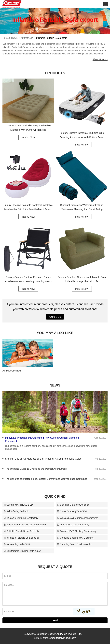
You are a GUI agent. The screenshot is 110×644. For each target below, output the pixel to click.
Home (6, 38)
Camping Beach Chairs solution (75, 545)
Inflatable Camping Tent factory (21, 518)
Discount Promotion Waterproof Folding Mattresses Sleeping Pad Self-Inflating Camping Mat (82, 208)
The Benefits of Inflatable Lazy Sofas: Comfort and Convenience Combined (46, 479)
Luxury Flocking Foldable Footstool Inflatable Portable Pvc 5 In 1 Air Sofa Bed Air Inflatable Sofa (28, 208)
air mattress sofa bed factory (73, 525)
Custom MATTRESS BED (18, 505)
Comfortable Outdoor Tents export (22, 551)
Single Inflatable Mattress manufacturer (25, 525)
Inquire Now (28, 137)
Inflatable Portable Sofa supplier (21, 538)
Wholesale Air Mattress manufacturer (77, 518)
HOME (15, 38)
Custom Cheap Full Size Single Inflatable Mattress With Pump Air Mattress (28, 128)
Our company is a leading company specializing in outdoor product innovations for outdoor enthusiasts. (51, 448)
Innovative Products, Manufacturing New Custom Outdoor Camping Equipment (42, 440)
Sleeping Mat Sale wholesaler (74, 505)
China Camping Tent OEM (72, 512)
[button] (50, 430)
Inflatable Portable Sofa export (51, 38)
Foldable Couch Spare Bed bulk (21, 531)
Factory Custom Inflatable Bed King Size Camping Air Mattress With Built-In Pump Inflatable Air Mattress (82, 135)
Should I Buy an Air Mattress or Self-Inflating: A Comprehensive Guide (43, 459)
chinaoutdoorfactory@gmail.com (59, 638)
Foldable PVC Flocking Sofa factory (77, 531)
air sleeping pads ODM (17, 545)
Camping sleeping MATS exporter (76, 538)
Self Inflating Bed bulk (16, 512)
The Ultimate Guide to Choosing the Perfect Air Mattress (36, 469)
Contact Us (55, 317)
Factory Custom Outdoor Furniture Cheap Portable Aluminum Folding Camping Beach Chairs (28, 280)
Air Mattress (27, 38)
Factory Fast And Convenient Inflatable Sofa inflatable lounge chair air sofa (82, 279)
